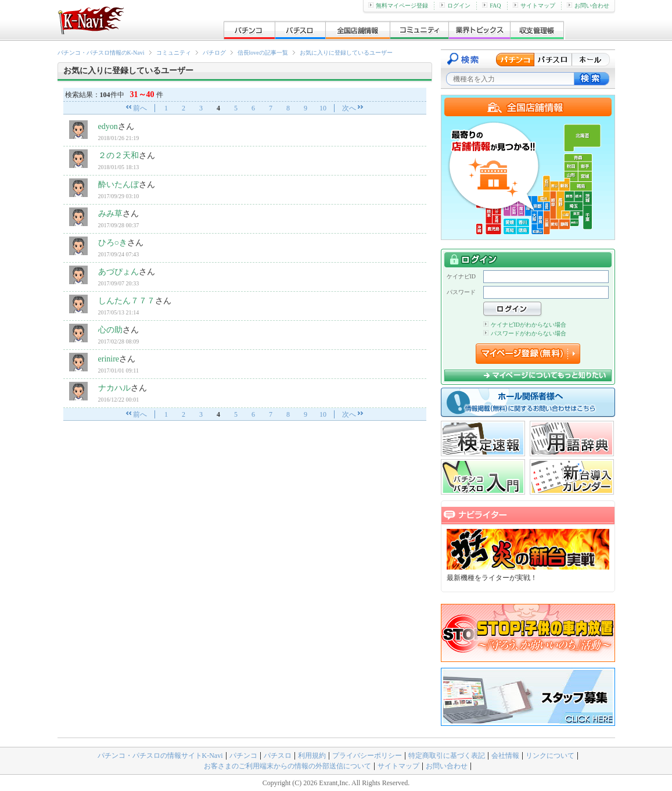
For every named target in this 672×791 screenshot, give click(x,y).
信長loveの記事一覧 (263, 53)
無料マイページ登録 (398, 6)
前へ (140, 108)
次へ (349, 108)
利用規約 (312, 756)
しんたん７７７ (127, 301)
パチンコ (243, 756)
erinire (109, 359)
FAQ (491, 6)
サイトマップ (534, 6)
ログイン (455, 6)
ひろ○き (113, 243)
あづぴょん (118, 272)
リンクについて (550, 756)
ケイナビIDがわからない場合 (525, 325)
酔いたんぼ (118, 185)
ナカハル (114, 388)
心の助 (110, 330)
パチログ (214, 53)
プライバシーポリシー (367, 756)
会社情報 (505, 756)
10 (323, 108)
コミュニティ (174, 53)
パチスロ (278, 756)
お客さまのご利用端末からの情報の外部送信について (288, 766)
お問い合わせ (588, 6)
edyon (108, 126)
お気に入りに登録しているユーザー (346, 53)
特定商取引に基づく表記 (447, 756)
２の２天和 (118, 155)
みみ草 (110, 214)
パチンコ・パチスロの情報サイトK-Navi (160, 756)
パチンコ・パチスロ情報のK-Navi (101, 53)
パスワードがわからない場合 (525, 333)
